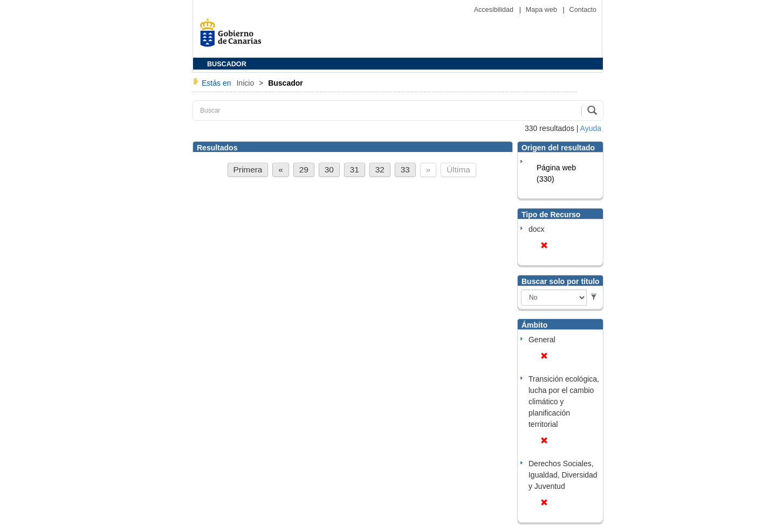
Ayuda (591, 128)
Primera (248, 170)
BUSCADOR (227, 64)
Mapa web (543, 10)
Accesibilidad (495, 10)
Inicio (246, 83)
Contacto (583, 10)
